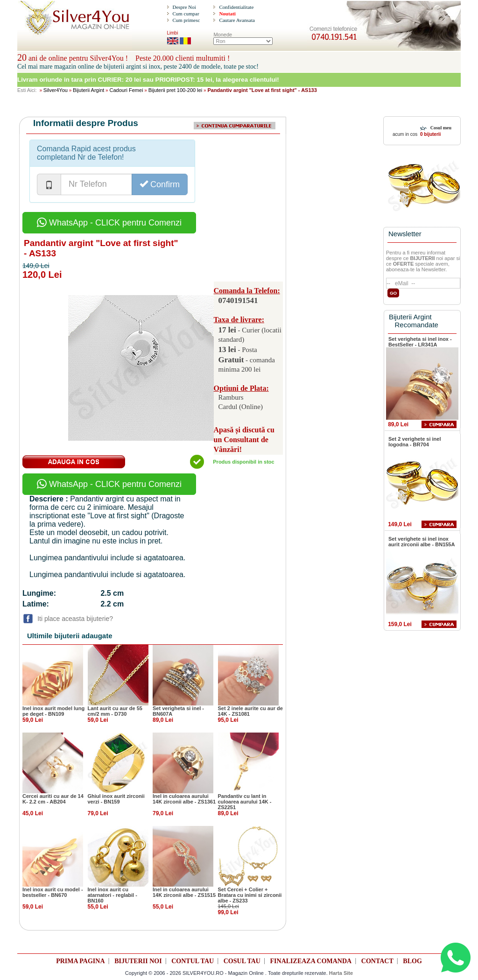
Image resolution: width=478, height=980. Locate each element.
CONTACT (377, 961)
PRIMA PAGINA (80, 961)
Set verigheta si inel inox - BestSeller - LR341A (420, 342)
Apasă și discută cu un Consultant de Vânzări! (244, 440)
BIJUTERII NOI (138, 961)
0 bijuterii (430, 134)
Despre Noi (184, 7)
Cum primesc (186, 20)
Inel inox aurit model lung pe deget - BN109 (53, 711)
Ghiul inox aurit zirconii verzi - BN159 (116, 799)
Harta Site (341, 973)
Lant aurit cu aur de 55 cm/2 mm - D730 (115, 711)
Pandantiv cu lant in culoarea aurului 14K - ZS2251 (245, 802)
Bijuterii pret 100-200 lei (176, 90)
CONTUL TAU (193, 961)
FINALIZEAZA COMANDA (311, 961)
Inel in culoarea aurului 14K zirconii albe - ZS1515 (184, 892)
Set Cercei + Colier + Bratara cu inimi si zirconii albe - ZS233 (250, 895)
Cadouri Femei (126, 90)
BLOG (412, 961)
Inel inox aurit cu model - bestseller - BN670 (53, 892)
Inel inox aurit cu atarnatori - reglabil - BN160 (112, 895)
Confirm (160, 184)
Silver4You (56, 90)
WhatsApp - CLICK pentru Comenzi (109, 223)
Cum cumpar (186, 14)
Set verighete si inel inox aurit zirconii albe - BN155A (422, 542)
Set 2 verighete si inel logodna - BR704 (415, 442)
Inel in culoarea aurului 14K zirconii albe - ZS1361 (184, 799)
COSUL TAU (242, 961)
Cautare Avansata (237, 20)
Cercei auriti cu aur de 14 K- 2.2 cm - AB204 (53, 799)
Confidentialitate (236, 7)
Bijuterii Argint (88, 90)
